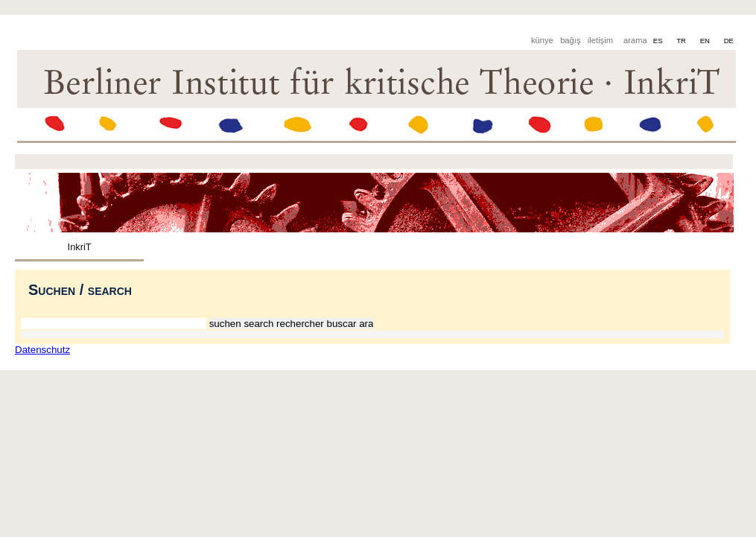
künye (542, 40)
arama (635, 40)
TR (682, 41)
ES (659, 41)
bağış (570, 40)
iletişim (600, 40)
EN (706, 41)
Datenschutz (42, 350)
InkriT (80, 247)
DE (729, 41)
